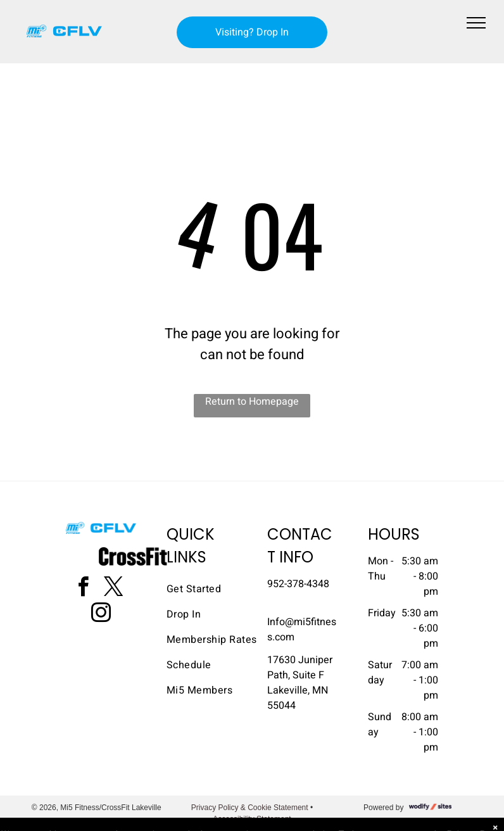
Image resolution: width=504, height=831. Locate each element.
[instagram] (101, 615)
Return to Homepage (252, 402)
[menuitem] (212, 589)
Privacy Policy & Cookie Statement (250, 808)
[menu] (476, 23)
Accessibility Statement (252, 819)
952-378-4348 (298, 584)
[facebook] (84, 589)
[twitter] (114, 589)
